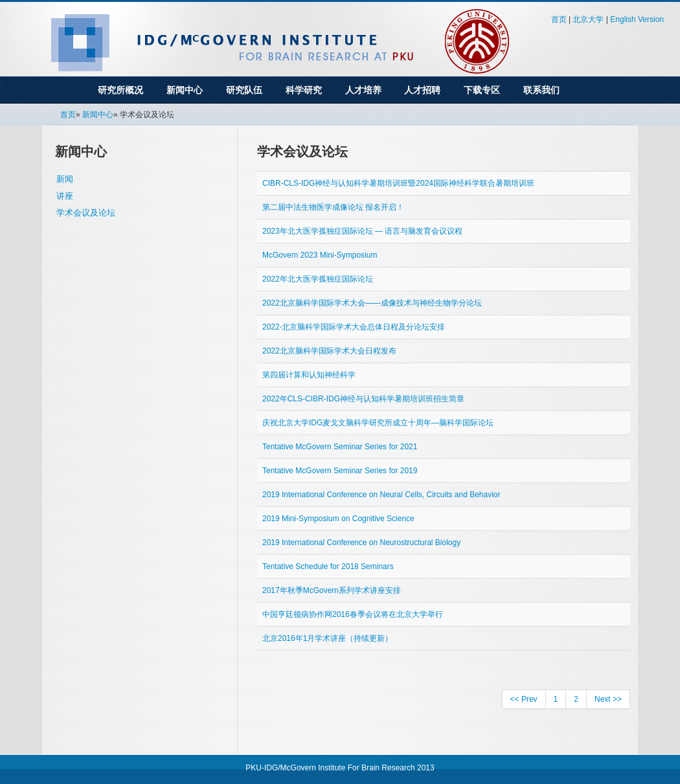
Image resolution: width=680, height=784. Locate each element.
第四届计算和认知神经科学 (309, 375)
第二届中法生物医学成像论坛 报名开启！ (333, 207)
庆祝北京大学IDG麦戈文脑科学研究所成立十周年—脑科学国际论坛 (378, 423)
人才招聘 (422, 90)
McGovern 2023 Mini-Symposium (320, 255)
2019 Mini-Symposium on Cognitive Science (338, 519)
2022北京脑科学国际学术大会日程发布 (329, 351)
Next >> (608, 699)
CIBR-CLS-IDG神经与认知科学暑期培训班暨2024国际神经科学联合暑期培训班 (398, 183)
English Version (637, 19)
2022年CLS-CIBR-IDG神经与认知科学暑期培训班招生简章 (363, 399)
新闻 (65, 179)
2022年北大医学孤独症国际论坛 (318, 279)
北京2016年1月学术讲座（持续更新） (327, 638)
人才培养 (363, 90)
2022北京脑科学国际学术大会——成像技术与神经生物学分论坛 (372, 303)
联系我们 (541, 90)
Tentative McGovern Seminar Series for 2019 (340, 471)
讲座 (65, 196)
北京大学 (588, 19)
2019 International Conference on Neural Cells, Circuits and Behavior (381, 495)
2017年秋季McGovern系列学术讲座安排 (332, 590)
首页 (559, 19)
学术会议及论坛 (86, 213)
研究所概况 (120, 90)
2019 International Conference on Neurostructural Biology (361, 543)
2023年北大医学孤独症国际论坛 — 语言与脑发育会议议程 (362, 231)
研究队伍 (244, 90)
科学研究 (304, 90)
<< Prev (524, 699)
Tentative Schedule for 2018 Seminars (328, 566)
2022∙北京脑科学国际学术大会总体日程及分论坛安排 (354, 327)
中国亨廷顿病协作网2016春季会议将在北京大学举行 (353, 614)
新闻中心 (185, 90)
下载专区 (482, 90)
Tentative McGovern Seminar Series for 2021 (340, 447)
